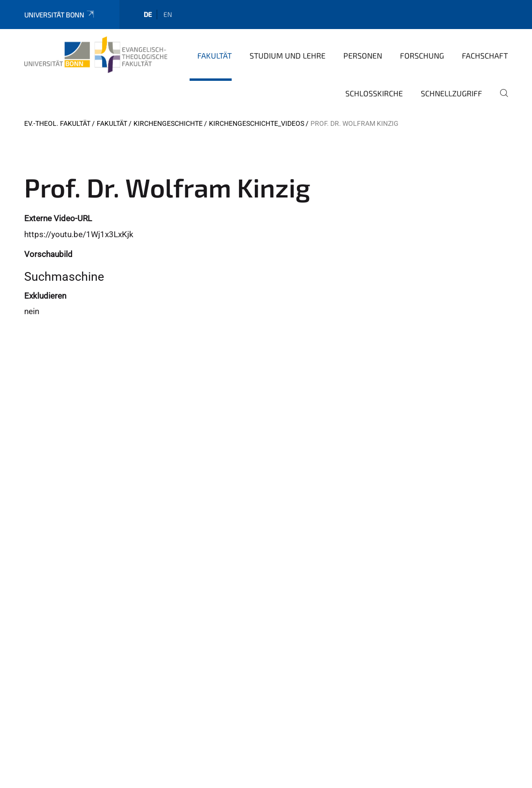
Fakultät (214, 55)
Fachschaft (485, 55)
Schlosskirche (374, 93)
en (168, 14)
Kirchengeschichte (168, 123)
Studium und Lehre (288, 55)
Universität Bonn (60, 15)
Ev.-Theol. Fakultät (57, 123)
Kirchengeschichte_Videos (257, 123)
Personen (363, 55)
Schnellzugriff (451, 93)
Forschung (422, 55)
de (148, 14)
